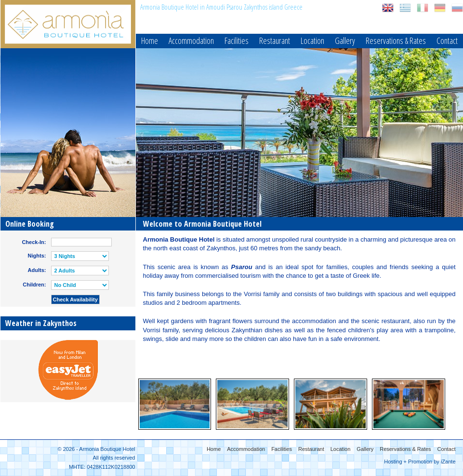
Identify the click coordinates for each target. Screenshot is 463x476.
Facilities (237, 41)
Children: (34, 285)
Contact (447, 41)
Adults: (37, 270)
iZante (448, 462)
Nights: (37, 256)
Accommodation (191, 41)
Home (150, 41)
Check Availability (75, 299)
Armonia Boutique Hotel (107, 449)
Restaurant (275, 41)
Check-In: (34, 242)
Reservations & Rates (396, 41)
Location (312, 41)
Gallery (345, 41)
